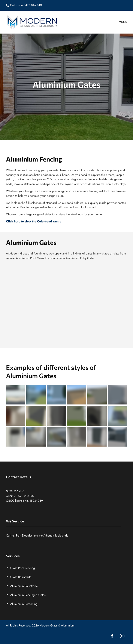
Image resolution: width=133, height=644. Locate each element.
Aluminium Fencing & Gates (28, 595)
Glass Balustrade (21, 577)
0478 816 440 (15, 491)
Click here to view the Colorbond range (34, 221)
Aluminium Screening (24, 604)
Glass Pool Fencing (23, 568)
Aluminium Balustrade (24, 586)
